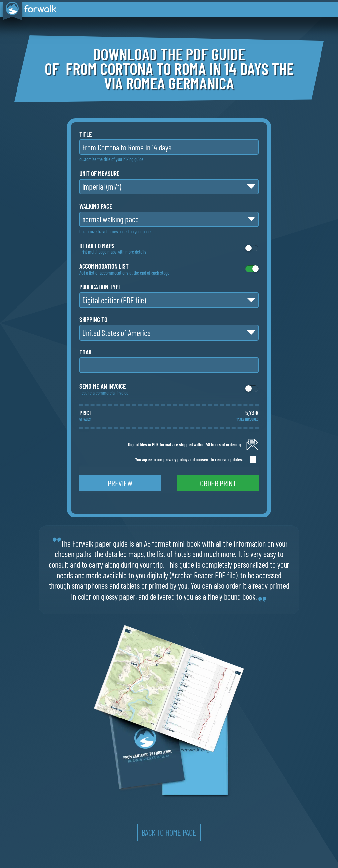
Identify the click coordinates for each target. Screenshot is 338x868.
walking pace (96, 206)
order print (218, 483)
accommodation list (104, 266)
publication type (100, 287)
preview (120, 483)
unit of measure (99, 174)
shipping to (93, 320)
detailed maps (97, 246)
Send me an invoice (103, 386)
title (86, 134)
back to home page (169, 832)
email (86, 352)
